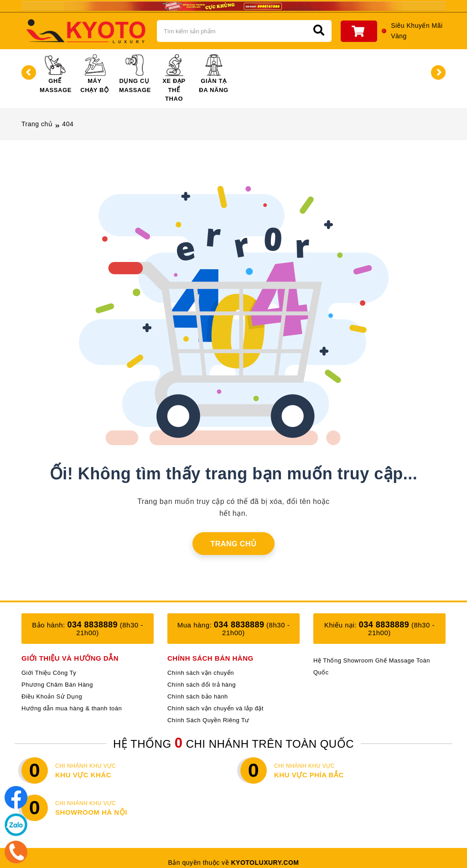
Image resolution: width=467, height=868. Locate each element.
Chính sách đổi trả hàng (202, 685)
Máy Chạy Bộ (94, 74)
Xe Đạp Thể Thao (174, 78)
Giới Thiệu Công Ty (49, 673)
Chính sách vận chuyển (201, 673)
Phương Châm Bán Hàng (57, 685)
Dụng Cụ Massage (135, 74)
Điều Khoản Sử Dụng (52, 696)
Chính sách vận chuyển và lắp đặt (215, 708)
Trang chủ (37, 124)
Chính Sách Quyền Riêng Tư (208, 720)
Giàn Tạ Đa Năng (213, 74)
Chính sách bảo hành (198, 696)
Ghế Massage (56, 74)
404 (68, 124)
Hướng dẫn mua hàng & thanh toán (72, 708)
